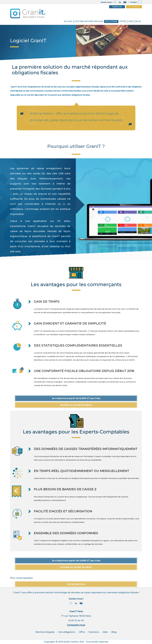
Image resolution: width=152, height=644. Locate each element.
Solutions (94, 632)
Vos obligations (67, 632)
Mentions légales (45, 632)
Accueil (68, 21)
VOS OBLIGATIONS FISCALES (89, 21)
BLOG (138, 21)
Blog (114, 632)
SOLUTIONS (111, 21)
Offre (123, 21)
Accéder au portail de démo (76, 405)
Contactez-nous (76, 625)
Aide (131, 21)
